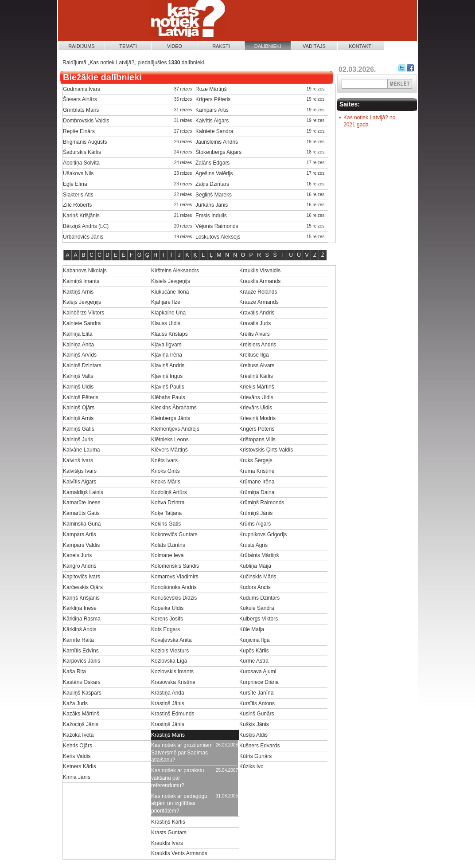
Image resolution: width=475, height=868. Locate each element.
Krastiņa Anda (168, 693)
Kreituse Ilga (254, 355)
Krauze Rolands (258, 292)
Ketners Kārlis (80, 766)
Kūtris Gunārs (255, 756)
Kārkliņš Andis (80, 629)
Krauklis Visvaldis (260, 271)
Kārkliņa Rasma (82, 619)
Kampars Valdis (81, 545)
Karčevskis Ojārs (83, 587)
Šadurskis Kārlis (82, 152)
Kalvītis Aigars (212, 121)
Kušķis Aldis (253, 735)
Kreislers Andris (258, 345)
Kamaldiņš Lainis (83, 492)
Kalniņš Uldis (78, 387)
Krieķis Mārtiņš (257, 387)
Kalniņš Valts (78, 376)
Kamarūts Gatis (81, 513)
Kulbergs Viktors (259, 619)
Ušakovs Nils (78, 173)
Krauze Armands (259, 302)
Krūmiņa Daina (257, 492)
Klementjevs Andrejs (175, 429)
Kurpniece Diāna (259, 682)
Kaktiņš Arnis (78, 292)
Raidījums (81, 46)
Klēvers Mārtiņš (169, 450)
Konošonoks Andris (174, 587)
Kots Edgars (165, 629)
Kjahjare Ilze (166, 302)
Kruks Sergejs (256, 460)
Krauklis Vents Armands (179, 853)
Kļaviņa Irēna (167, 355)
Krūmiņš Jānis (256, 513)
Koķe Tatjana (166, 513)
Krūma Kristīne (257, 471)
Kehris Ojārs (78, 746)
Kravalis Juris (255, 323)
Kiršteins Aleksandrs (175, 271)
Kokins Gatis (166, 524)
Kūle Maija (252, 629)
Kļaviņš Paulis (168, 387)
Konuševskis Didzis (174, 598)
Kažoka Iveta (78, 735)
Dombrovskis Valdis (86, 121)
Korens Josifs (167, 619)
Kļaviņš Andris (168, 365)
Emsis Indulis (211, 216)
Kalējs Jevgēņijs (82, 302)
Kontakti (361, 46)
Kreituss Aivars (257, 365)
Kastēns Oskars (82, 682)
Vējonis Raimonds (217, 226)
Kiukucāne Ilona (170, 292)
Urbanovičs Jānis (83, 237)
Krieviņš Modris (257, 418)
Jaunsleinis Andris (217, 142)
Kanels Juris (77, 555)
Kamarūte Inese (82, 503)
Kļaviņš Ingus (167, 376)
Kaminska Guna (82, 524)
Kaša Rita (74, 672)
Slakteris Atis (78, 195)
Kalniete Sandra (214, 131)
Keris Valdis (77, 756)
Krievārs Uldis (256, 408)
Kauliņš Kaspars (82, 693)
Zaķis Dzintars (212, 184)
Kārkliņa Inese (80, 608)
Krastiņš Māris (168, 735)
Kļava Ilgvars (166, 345)
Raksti (221, 46)
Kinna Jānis (77, 777)
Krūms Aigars (255, 524)
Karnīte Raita (78, 640)
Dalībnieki (268, 46)
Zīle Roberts (77, 205)
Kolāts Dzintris (168, 545)
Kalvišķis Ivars (80, 471)
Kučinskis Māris (258, 577)
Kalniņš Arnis (78, 418)
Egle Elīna (75, 184)
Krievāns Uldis (256, 397)
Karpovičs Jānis (82, 661)
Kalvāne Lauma (81, 450)
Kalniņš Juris (78, 440)
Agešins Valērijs (214, 173)
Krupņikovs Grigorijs (263, 534)
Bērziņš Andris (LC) (86, 226)
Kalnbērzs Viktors (84, 313)
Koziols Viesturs (170, 651)
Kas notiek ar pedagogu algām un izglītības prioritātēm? (179, 804)
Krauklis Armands (260, 281)
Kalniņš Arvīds (80, 355)
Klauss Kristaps (169, 334)
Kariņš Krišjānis (81, 216)
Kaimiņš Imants (81, 281)
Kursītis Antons (257, 703)
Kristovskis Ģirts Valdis (266, 450)
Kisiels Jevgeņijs (171, 281)
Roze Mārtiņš (211, 89)
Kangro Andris (80, 566)
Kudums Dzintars (259, 598)
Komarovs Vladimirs (175, 577)
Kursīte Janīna (256, 693)
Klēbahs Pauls (168, 397)
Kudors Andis (255, 587)
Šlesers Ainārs (80, 99)
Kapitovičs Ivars (82, 577)
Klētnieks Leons (170, 440)
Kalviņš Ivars (78, 460)
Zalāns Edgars (212, 163)
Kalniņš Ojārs (79, 408)
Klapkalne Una (168, 313)
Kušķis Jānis (254, 724)
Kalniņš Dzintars (82, 365)
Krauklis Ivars (167, 843)
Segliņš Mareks (214, 195)
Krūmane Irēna (257, 482)
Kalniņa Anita (78, 345)
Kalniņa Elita (78, 334)
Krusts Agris (253, 545)
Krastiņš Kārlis (168, 822)
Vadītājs (314, 46)
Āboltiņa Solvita (81, 163)
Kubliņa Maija (255, 566)
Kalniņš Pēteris (81, 397)
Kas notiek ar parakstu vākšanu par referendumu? (177, 778)
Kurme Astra (254, 661)
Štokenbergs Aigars (218, 152)
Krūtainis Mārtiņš (259, 555)
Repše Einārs (79, 131)
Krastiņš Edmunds (173, 714)
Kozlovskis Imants (172, 672)
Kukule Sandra (257, 608)
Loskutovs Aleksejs (218, 237)
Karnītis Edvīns (81, 651)
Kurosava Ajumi (258, 672)
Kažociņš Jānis (81, 724)
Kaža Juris (75, 703)
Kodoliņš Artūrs (169, 492)
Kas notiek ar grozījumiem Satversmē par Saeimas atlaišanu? (182, 753)
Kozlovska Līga (169, 661)
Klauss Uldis (166, 323)
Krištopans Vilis (257, 440)
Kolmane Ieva (167, 555)
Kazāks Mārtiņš (81, 714)
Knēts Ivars (164, 460)
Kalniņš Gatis (79, 429)
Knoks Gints (165, 471)
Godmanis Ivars (82, 89)
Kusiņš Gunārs (257, 714)
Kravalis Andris (257, 313)
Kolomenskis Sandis (175, 566)
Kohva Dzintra (168, 503)
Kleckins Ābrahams (174, 408)
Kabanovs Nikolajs (85, 271)
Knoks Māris (166, 482)
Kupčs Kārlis (254, 651)
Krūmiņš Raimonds (262, 503)
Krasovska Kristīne (173, 682)
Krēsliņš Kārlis (256, 376)
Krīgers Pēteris (213, 99)
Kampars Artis (212, 110)
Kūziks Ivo (251, 766)
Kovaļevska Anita (171, 640)
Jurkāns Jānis (212, 205)
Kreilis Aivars (255, 334)
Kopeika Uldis (167, 608)
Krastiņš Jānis (168, 703)
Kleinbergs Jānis (171, 418)
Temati (128, 46)
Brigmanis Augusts (85, 142)
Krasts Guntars (169, 833)
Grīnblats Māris (81, 110)
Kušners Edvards (259, 746)
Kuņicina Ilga (255, 640)
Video (175, 46)
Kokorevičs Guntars (174, 534)
